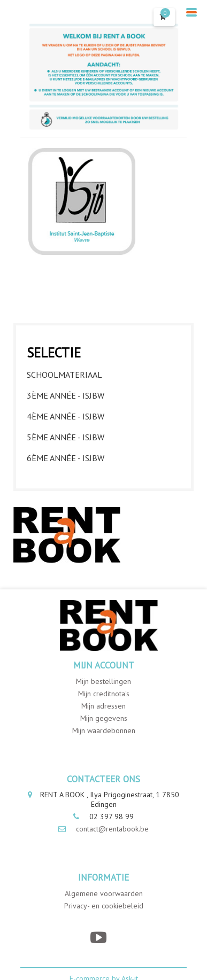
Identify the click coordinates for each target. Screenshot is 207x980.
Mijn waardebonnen (104, 730)
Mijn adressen (103, 706)
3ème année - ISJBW (66, 395)
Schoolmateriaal (64, 375)
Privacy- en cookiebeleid (104, 906)
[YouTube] (98, 938)
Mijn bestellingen (103, 681)
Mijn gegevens (104, 718)
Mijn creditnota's (104, 694)
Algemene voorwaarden (104, 893)
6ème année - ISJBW (66, 458)
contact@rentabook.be (112, 829)
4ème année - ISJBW (66, 416)
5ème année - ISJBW (66, 437)
